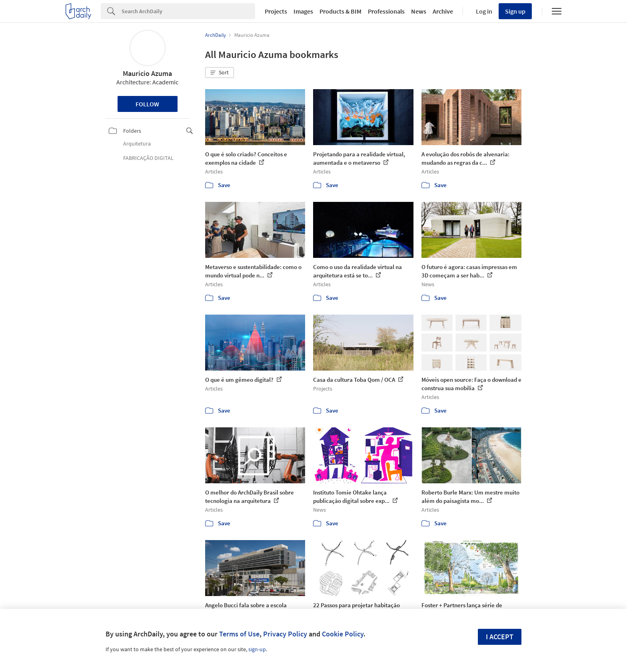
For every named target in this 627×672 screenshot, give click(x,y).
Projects (276, 11)
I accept (500, 637)
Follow (147, 104)
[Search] (188, 11)
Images (303, 11)
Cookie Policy (343, 634)
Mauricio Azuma (147, 73)
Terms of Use (239, 634)
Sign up (515, 11)
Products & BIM (340, 11)
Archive (443, 11)
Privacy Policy (285, 634)
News (419, 11)
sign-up (257, 649)
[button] (220, 73)
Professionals (386, 11)
